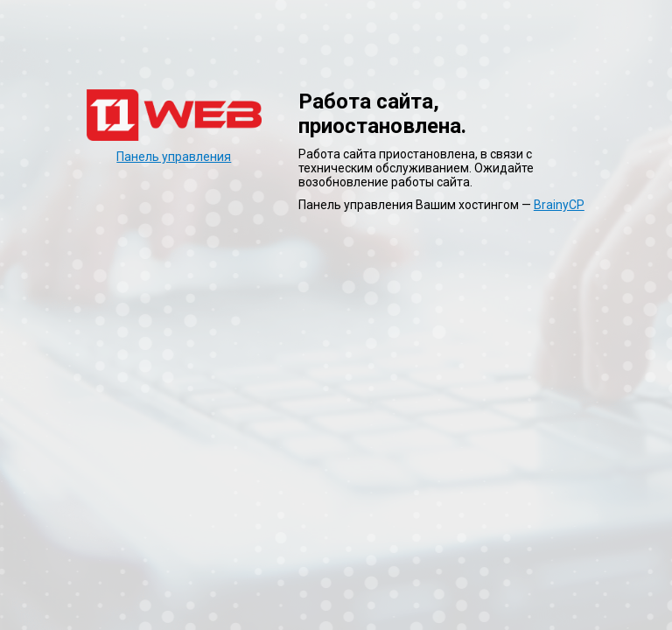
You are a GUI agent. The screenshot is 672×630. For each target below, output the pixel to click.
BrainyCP (559, 205)
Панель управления (174, 157)
